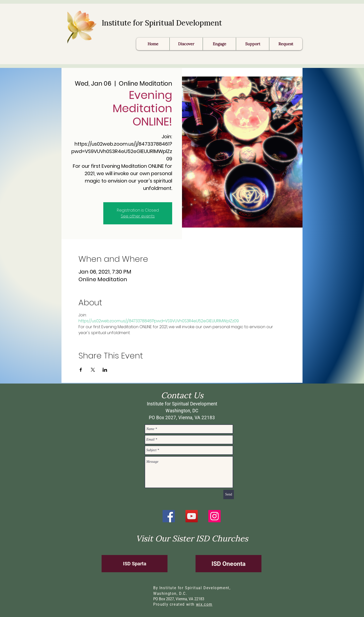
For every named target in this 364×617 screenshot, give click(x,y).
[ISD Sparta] (135, 564)
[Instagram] (214, 516)
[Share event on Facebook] (81, 370)
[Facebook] (169, 516)
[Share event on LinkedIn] (105, 370)
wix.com (204, 604)
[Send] (229, 494)
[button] (286, 44)
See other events (138, 216)
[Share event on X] (93, 370)
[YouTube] (192, 516)
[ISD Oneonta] (228, 564)
